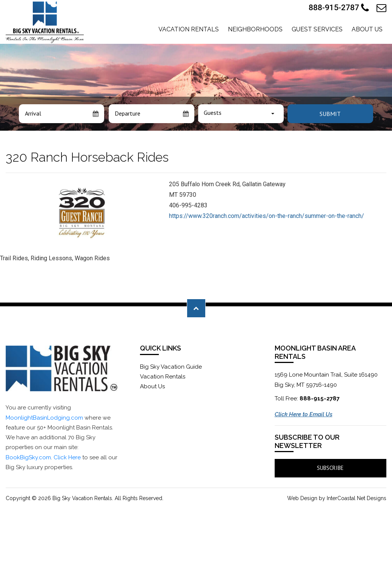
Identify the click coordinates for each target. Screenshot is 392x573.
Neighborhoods (255, 29)
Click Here (67, 457)
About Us (367, 29)
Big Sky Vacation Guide (171, 367)
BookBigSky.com (28, 457)
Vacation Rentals (189, 29)
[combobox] (241, 114)
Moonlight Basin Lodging (45, 22)
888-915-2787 (339, 8)
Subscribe (330, 468)
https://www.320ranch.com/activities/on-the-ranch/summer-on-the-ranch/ (267, 216)
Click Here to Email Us (304, 414)
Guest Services (317, 29)
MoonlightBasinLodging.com (44, 418)
